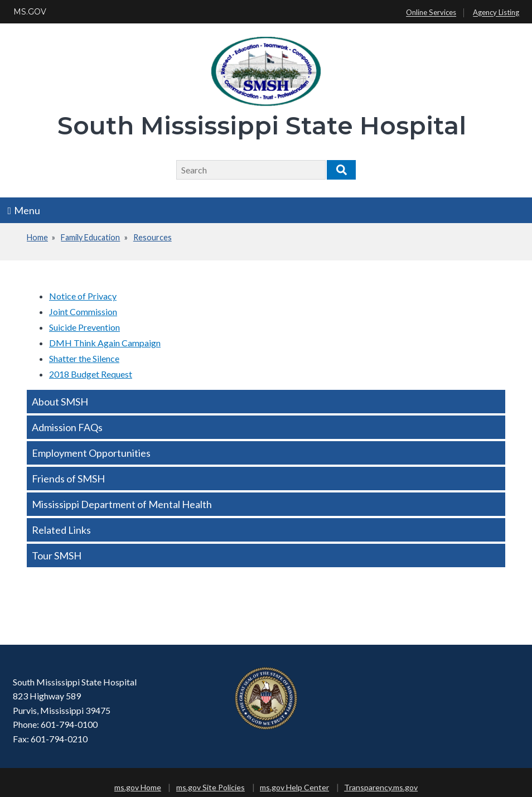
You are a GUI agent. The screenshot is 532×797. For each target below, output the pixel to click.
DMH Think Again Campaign (105, 343)
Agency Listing (496, 13)
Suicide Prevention (84, 327)
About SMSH (60, 402)
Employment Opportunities (91, 453)
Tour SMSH (57, 556)
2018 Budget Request (91, 374)
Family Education (90, 237)
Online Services (431, 13)
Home (37, 237)
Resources (153, 237)
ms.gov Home (138, 787)
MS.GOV (30, 12)
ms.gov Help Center (294, 787)
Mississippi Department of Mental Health (122, 504)
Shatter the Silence (84, 358)
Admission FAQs (67, 427)
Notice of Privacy (83, 296)
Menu (24, 210)
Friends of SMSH (68, 479)
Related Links (61, 530)
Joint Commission (83, 311)
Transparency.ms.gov (381, 787)
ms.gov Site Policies (211, 787)
